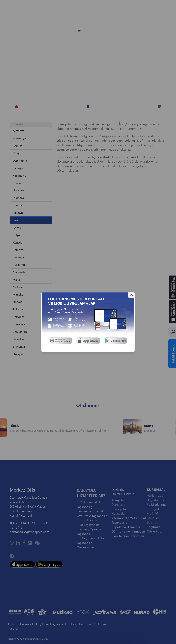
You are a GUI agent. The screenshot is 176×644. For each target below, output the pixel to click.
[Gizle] (132, 295)
